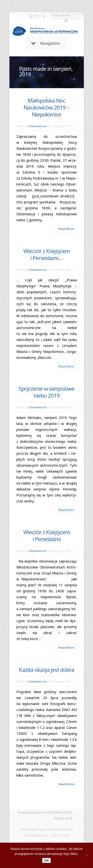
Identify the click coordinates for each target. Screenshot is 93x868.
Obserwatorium (37, 126)
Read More (66, 229)
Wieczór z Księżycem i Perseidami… (47, 254)
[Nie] (87, 855)
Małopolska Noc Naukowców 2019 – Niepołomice (46, 107)
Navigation (46, 43)
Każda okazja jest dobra (46, 670)
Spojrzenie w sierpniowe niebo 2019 (46, 392)
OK (46, 860)
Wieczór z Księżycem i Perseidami (47, 535)
